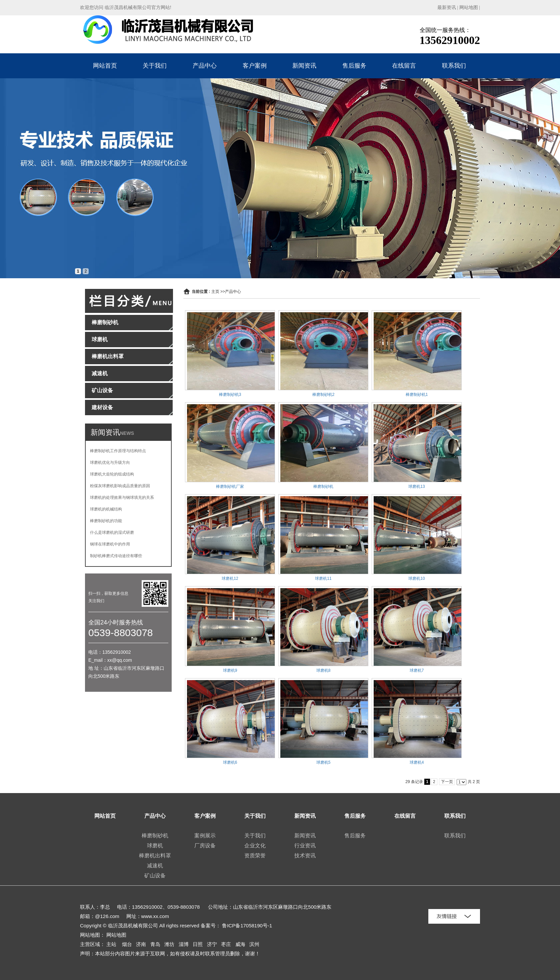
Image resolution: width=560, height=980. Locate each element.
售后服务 (354, 66)
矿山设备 (155, 876)
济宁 (212, 944)
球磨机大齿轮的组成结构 (112, 474)
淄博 (184, 944)
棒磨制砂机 (323, 487)
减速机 (155, 866)
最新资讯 (447, 7)
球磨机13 (416, 487)
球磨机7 (417, 670)
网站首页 (105, 66)
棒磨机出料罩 (155, 856)
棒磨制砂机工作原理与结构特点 (118, 451)
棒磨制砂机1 (417, 395)
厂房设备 (205, 846)
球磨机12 (230, 578)
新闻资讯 (304, 66)
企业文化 (255, 846)
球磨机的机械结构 (106, 509)
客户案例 (255, 66)
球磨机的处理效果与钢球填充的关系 (122, 497)
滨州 (254, 944)
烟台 (127, 944)
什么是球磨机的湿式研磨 (112, 532)
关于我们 (155, 66)
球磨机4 (417, 762)
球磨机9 (230, 670)
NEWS (127, 433)
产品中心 (205, 66)
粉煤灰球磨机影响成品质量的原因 (120, 486)
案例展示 (205, 836)
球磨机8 (323, 670)
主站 (111, 944)
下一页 (447, 782)
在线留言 (404, 66)
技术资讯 (305, 856)
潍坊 (169, 944)
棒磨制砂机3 (230, 395)
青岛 (155, 944)
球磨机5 (323, 762)
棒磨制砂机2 (323, 395)
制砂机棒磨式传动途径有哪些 (116, 556)
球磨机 (155, 846)
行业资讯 (305, 846)
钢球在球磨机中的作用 (110, 544)
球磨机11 (323, 578)
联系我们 (454, 66)
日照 (198, 944)
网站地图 (469, 7)
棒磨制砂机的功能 (106, 521)
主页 (215, 292)
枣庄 (226, 944)
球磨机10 (416, 578)
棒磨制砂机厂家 (230, 487)
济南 (141, 944)
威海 (240, 944)
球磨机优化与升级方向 (110, 463)
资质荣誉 (255, 856)
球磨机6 (230, 762)
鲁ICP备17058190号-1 (247, 926)
